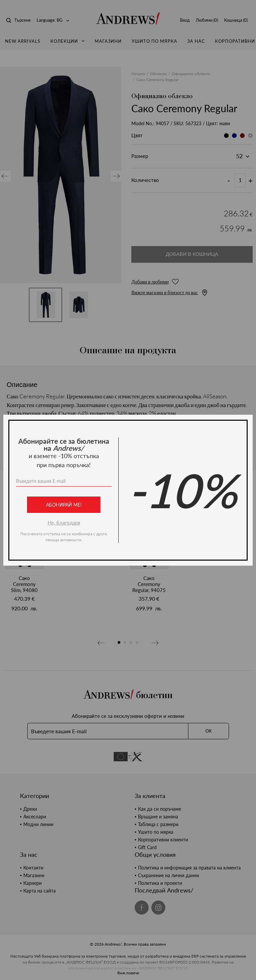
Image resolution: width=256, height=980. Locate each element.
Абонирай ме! (64, 505)
